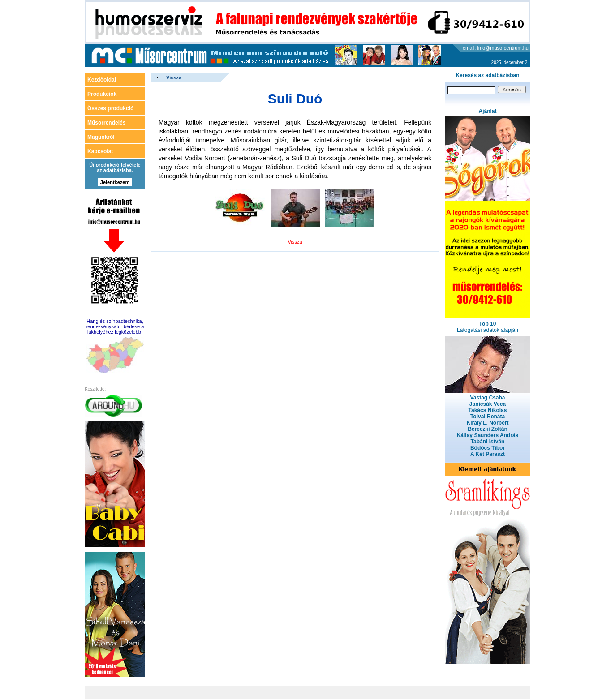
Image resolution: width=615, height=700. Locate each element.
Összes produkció (110, 108)
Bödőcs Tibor (488, 448)
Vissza (174, 77)
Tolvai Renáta (488, 417)
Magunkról (101, 137)
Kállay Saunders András (488, 435)
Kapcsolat (100, 151)
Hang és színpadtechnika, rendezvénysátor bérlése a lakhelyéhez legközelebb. (115, 326)
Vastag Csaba (487, 398)
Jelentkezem (115, 182)
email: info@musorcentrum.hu (496, 48)
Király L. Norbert (487, 423)
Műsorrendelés (106, 123)
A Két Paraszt (488, 454)
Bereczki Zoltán (488, 429)
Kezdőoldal (102, 80)
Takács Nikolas (488, 410)
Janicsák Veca (488, 404)
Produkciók (102, 94)
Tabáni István (488, 442)
